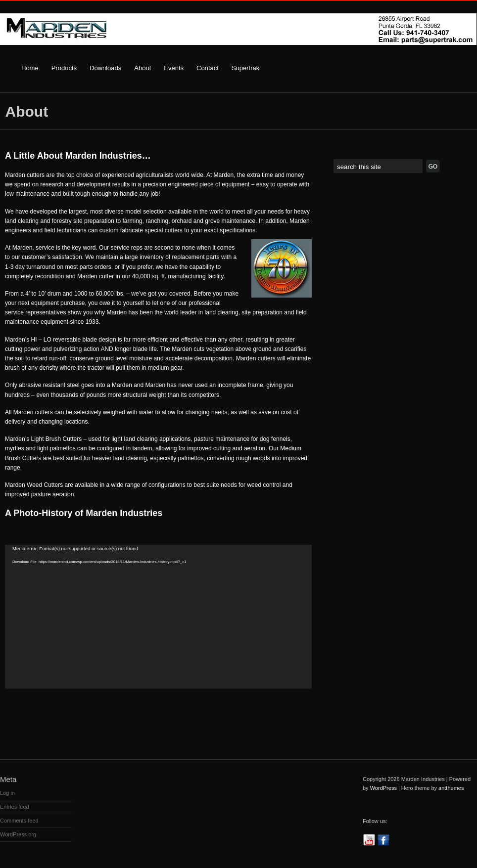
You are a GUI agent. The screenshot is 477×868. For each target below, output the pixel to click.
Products (64, 68)
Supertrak (245, 68)
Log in (7, 793)
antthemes (451, 788)
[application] (158, 617)
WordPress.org (18, 834)
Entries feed (15, 807)
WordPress (383, 788)
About (143, 68)
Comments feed (19, 821)
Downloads (105, 68)
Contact (208, 68)
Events (174, 68)
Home (30, 68)
